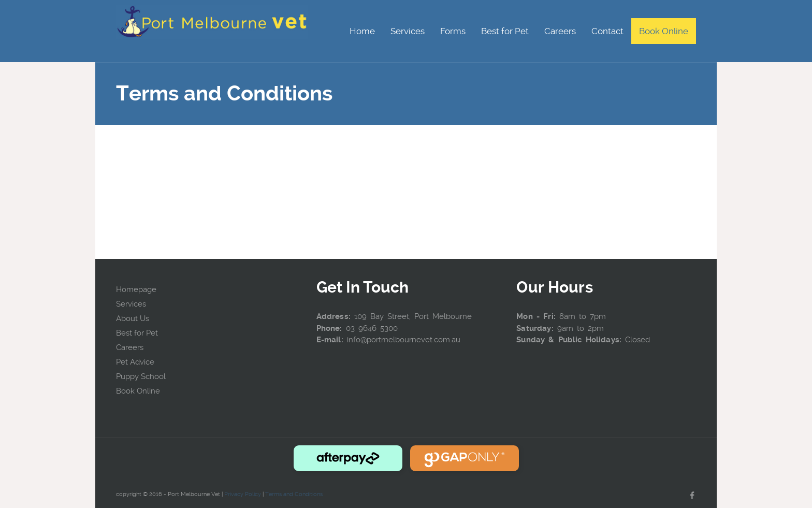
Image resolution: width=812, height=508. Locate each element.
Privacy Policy (243, 494)
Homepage (136, 289)
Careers (130, 347)
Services (131, 304)
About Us (133, 318)
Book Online (138, 391)
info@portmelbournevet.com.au (404, 340)
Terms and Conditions (294, 494)
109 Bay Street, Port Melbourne (413, 316)
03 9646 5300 (372, 328)
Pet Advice (135, 362)
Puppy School (141, 376)
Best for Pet (137, 333)
